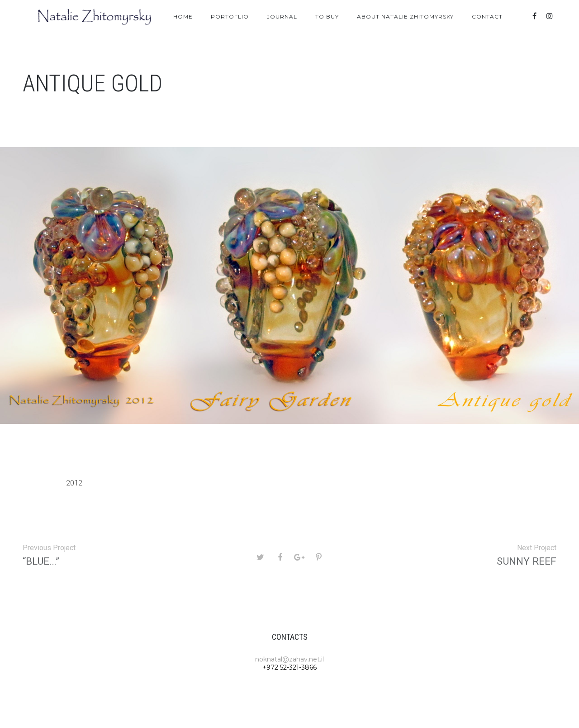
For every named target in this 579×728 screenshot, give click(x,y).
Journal (282, 17)
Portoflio (230, 17)
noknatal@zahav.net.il (289, 659)
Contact (487, 17)
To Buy (327, 17)
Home (183, 17)
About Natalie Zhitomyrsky (405, 17)
